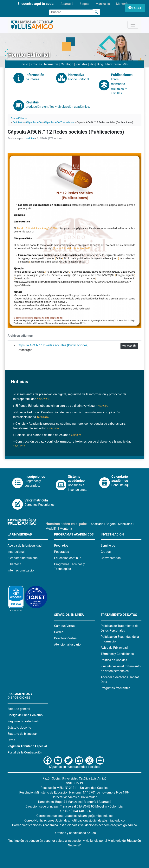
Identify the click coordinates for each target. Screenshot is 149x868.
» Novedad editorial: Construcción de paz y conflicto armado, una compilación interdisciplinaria (67, 415)
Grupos (106, 552)
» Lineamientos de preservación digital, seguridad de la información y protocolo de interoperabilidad (70, 397)
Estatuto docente (19, 728)
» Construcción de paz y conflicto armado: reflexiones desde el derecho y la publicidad (72, 444)
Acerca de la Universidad (25, 546)
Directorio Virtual (66, 638)
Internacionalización (21, 570)
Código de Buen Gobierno (25, 715)
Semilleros (108, 546)
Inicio (24, 64)
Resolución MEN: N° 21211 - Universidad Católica (74, 788)
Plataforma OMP (117, 64)
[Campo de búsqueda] (71, 12)
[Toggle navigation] (133, 25)
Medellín (52, 529)
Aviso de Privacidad (114, 648)
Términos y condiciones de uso (74, 833)
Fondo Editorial (19, 118)
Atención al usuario (67, 644)
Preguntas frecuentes (115, 688)
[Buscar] (96, 12)
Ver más (129, 346)
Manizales (103, 4)
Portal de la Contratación (25, 752)
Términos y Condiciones (117, 654)
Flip (92, 64)
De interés (18, 122)
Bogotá (84, 4)
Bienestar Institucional (23, 558)
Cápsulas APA (34, 122)
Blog (100, 64)
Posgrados (62, 552)
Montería (122, 4)
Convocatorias (111, 558)
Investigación (112, 534)
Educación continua (68, 558)
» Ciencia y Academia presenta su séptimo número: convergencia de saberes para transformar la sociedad (69, 426)
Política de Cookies (114, 660)
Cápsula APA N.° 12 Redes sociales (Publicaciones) (53, 345)
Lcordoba (29, 138)
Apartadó (67, 4)
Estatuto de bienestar (22, 734)
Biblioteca (14, 564)
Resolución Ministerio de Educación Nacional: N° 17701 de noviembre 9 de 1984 (75, 792)
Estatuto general (19, 709)
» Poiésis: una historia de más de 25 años (47, 435)
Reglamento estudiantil (23, 721)
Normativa (51, 64)
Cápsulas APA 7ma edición (59, 122)
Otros (11, 740)
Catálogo (67, 64)
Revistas (81, 64)
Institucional (16, 552)
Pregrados (61, 546)
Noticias (36, 64)
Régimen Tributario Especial (27, 746)
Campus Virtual (65, 626)
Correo (59, 632)
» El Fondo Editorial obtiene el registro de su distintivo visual (61, 406)
